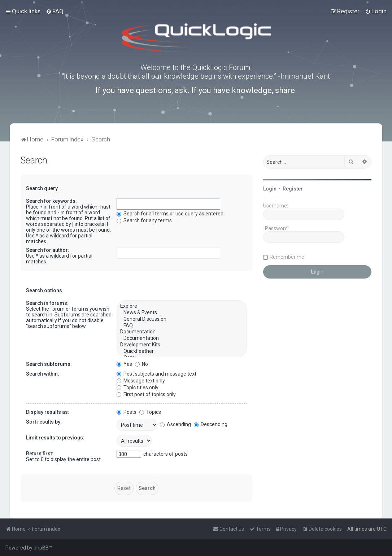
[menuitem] (55, 11)
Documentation (182, 332)
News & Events (182, 313)
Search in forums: (47, 303)
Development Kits (182, 345)
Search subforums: (49, 364)
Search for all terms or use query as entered (170, 214)
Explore (182, 306)
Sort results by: (44, 422)
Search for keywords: (51, 201)
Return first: (40, 454)
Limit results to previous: (55, 438)
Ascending (175, 424)
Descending (211, 424)
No (141, 364)
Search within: (43, 374)
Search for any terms (144, 220)
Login (270, 189)
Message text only (141, 381)
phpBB (41, 548)
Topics (150, 412)
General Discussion (182, 319)
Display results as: (48, 412)
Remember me (287, 257)
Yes (124, 364)
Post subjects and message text (156, 374)
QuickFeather (182, 351)
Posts (127, 412)
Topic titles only (138, 388)
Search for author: (48, 250)
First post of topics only (146, 394)
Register (293, 189)
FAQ (182, 326)
